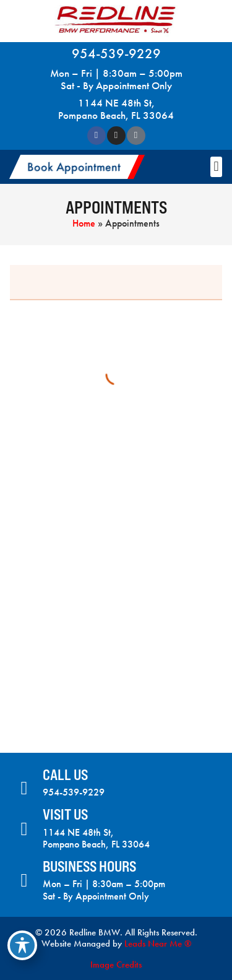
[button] (77, 167)
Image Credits (116, 965)
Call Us (65, 775)
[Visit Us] (24, 829)
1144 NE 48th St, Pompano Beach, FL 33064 (116, 109)
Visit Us (65, 814)
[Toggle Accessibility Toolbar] (22, 945)
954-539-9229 (116, 54)
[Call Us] (24, 788)
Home (84, 223)
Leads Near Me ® (158, 943)
